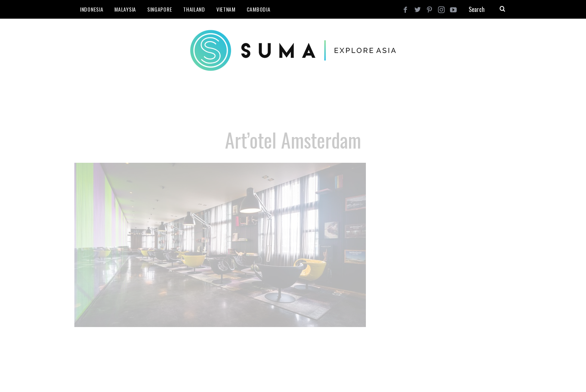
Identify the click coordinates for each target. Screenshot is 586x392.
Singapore (160, 9)
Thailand (194, 9)
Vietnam (226, 9)
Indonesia (92, 9)
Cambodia (259, 9)
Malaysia (125, 9)
